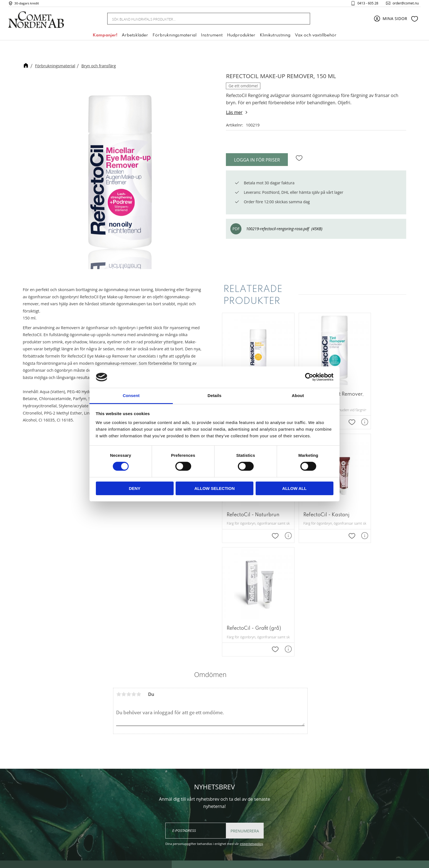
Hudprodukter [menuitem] (241, 37)
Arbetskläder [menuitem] (135, 37)
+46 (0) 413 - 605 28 (214, 805)
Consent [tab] (131, 395)
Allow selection (215, 488)
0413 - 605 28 (365, 4)
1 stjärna (119, 573)
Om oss (271, 767)
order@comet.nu (403, 4)
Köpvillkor (274, 792)
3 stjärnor (129, 573)
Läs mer (234, 112)
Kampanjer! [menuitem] (105, 37)
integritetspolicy (251, 722)
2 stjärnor (124, 573)
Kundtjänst (275, 784)
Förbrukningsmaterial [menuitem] (174, 37)
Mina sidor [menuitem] (395, 20)
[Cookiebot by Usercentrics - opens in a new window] (309, 377)
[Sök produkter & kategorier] (202, 20)
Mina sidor (274, 776)
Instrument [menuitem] (212, 37)
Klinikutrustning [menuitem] (275, 37)
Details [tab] (214, 395)
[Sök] (303, 20)
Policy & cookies (280, 801)
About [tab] (298, 395)
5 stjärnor (139, 573)
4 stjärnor (134, 573)
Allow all (295, 488)
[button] (415, 20)
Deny (135, 488)
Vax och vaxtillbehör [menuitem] (316, 37)
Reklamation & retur (284, 809)
